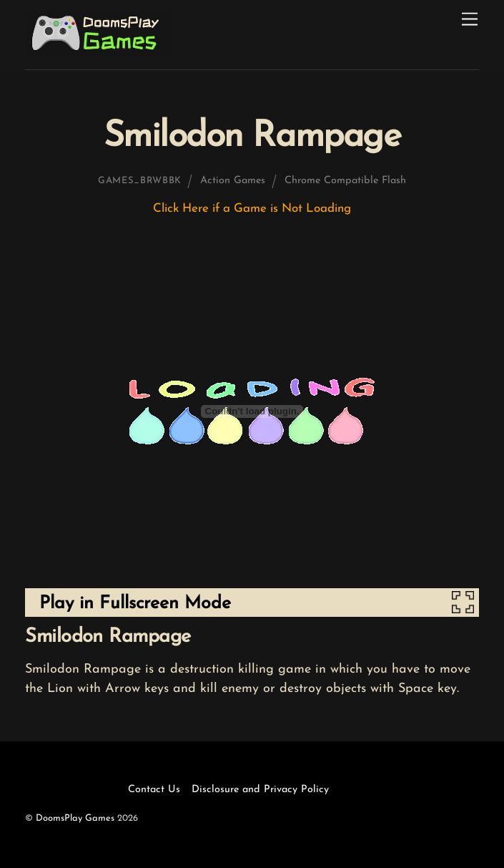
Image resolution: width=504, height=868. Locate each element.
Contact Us (154, 790)
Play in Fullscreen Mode (135, 604)
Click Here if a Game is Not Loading (252, 209)
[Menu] (470, 20)
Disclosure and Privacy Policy (260, 790)
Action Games (233, 181)
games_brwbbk (140, 181)
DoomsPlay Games (75, 818)
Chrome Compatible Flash (345, 181)
